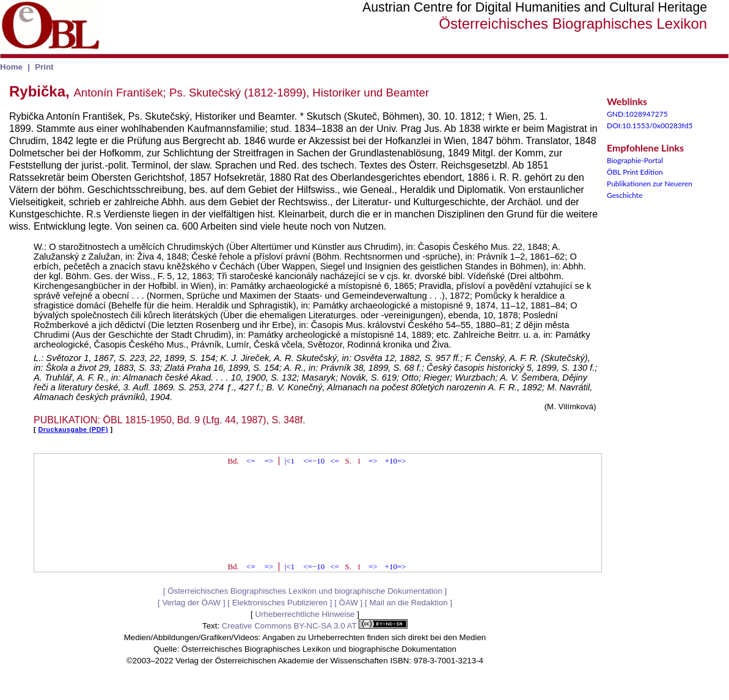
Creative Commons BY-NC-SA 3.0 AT (315, 626)
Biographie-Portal (635, 160)
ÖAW (349, 603)
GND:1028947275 (637, 114)
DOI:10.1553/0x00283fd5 (650, 126)
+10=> (396, 461)
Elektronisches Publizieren (280, 603)
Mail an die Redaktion (408, 603)
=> (269, 461)
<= (251, 461)
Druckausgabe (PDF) (73, 429)
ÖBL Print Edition (635, 172)
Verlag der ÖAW (191, 603)
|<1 (290, 461)
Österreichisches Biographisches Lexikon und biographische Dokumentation (305, 591)
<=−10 (314, 461)
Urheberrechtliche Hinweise (305, 614)
